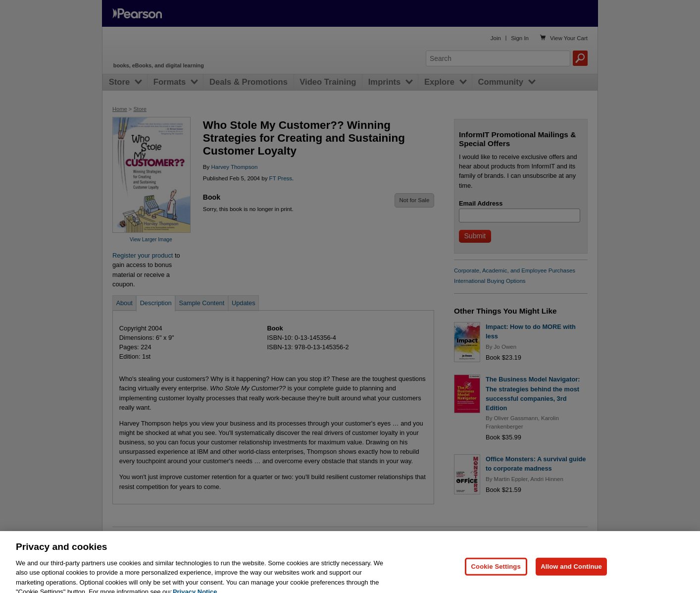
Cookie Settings (496, 576)
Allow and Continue (571, 576)
